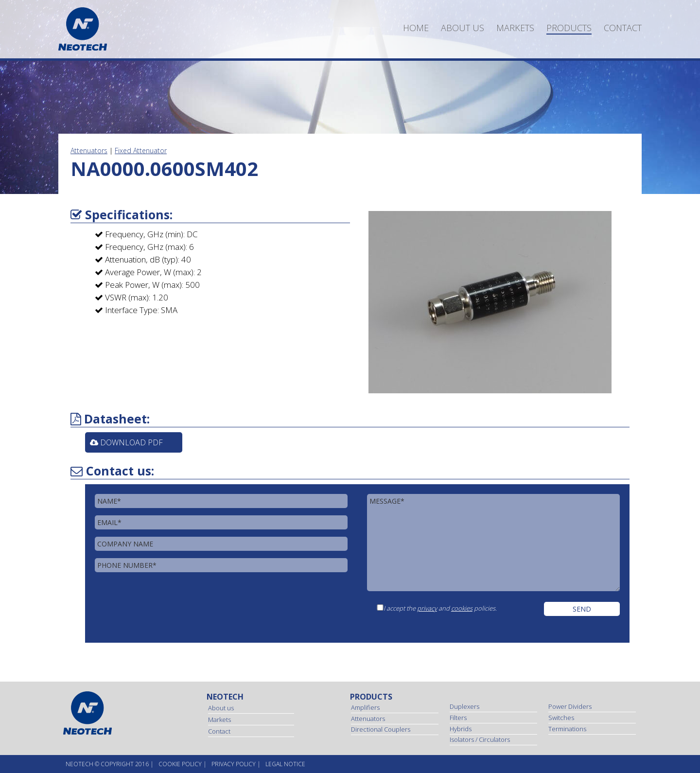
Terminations (567, 729)
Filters (458, 718)
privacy (427, 608)
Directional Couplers (381, 729)
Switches (561, 718)
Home (416, 28)
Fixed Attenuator (141, 150)
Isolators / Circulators (480, 739)
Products (569, 28)
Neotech (225, 697)
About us (463, 28)
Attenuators (89, 150)
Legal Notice (285, 764)
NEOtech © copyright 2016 (107, 764)
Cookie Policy (180, 764)
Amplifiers (365, 707)
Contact (623, 28)
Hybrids (461, 729)
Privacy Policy (234, 764)
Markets (515, 28)
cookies (462, 608)
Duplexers (464, 706)
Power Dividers (570, 706)
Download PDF (126, 442)
